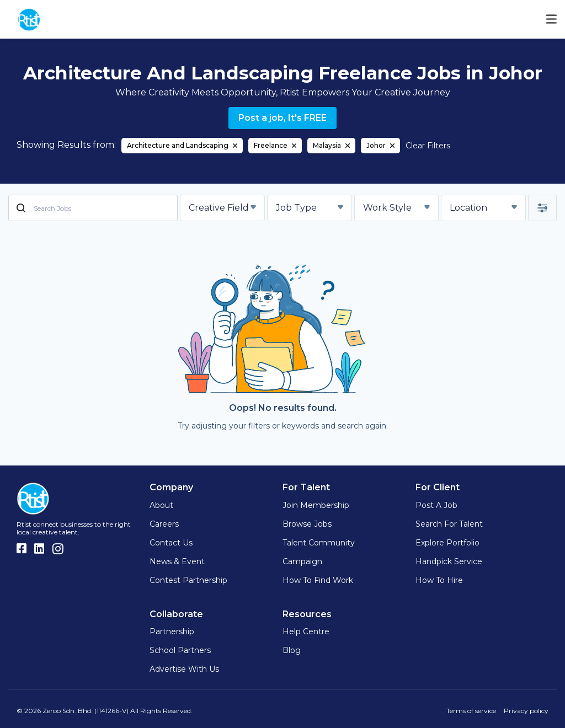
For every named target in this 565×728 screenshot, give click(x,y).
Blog (292, 650)
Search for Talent (449, 524)
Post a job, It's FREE (282, 118)
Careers (164, 524)
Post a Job (436, 505)
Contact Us (171, 543)
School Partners (180, 650)
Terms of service (471, 711)
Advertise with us (184, 669)
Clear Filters (428, 146)
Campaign (302, 561)
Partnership (172, 631)
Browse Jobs (307, 524)
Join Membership (316, 505)
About (161, 505)
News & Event (177, 561)
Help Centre (306, 631)
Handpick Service (449, 561)
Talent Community (319, 543)
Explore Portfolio (447, 543)
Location (468, 208)
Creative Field (219, 208)
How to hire (439, 580)
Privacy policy (526, 711)
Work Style (387, 208)
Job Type (296, 208)
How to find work (318, 580)
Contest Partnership (188, 580)
